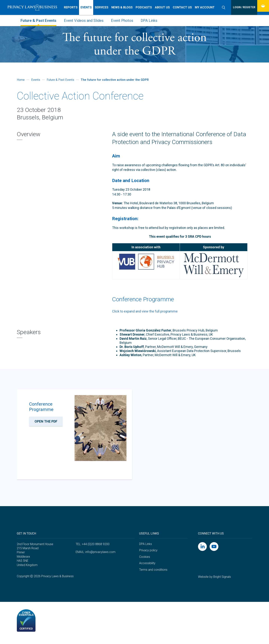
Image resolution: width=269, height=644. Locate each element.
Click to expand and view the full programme (145, 311)
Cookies (145, 561)
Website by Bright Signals (214, 581)
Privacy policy (148, 555)
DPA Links (146, 548)
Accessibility (147, 568)
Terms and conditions (153, 574)
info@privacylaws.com (100, 556)
